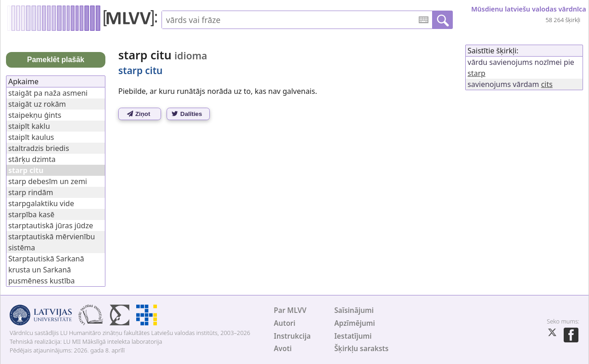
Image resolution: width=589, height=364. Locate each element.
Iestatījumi (353, 336)
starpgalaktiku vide (41, 203)
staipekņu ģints (35, 115)
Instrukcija (292, 336)
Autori (285, 323)
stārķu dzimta (32, 159)
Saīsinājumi (354, 310)
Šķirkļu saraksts (361, 349)
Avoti (283, 349)
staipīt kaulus (31, 137)
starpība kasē (31, 214)
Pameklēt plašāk (56, 60)
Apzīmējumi (355, 323)
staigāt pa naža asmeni (48, 93)
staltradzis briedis (39, 148)
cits (547, 84)
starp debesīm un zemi (48, 181)
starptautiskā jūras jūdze (51, 225)
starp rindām (31, 192)
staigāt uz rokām (37, 104)
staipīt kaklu (29, 126)
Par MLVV (290, 310)
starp (476, 73)
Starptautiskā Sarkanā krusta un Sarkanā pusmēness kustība (46, 270)
